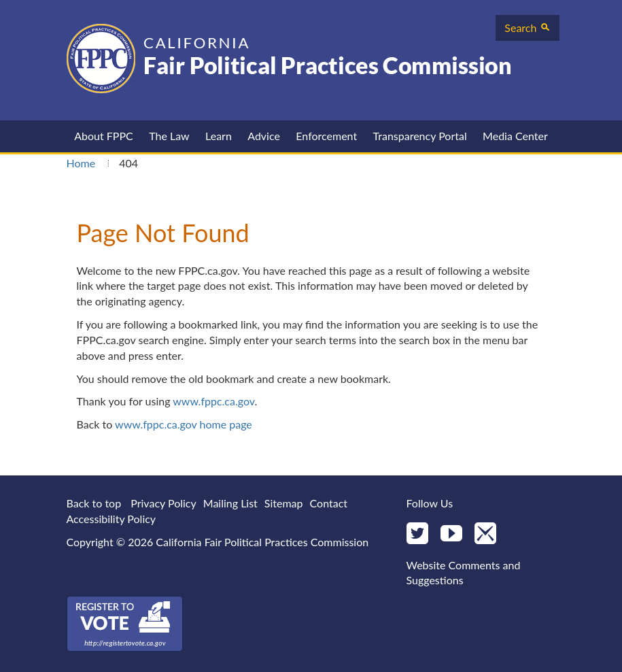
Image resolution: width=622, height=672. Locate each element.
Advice (264, 136)
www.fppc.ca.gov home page (184, 424)
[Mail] (485, 534)
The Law (169, 136)
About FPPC (104, 136)
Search (527, 28)
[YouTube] (451, 534)
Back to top (94, 503)
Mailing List (230, 503)
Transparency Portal (420, 136)
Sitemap (284, 503)
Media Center (515, 136)
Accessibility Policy (111, 519)
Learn (219, 136)
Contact (329, 503)
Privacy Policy (163, 503)
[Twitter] (417, 534)
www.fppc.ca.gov (213, 401)
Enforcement (326, 136)
